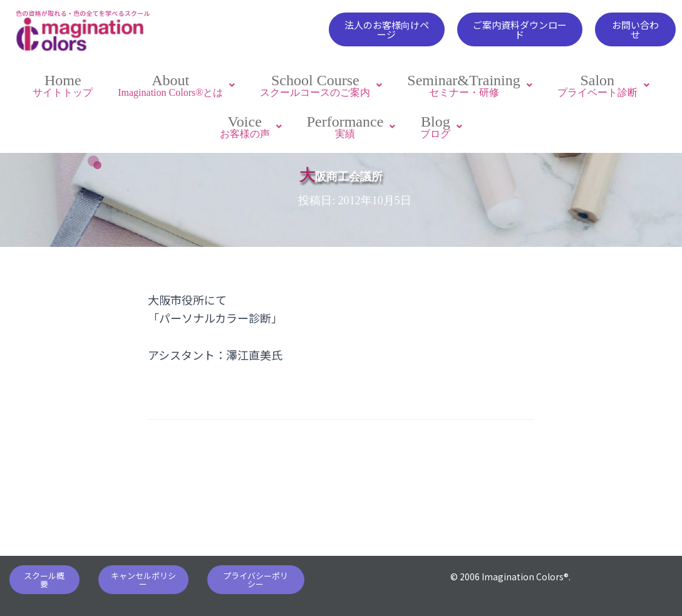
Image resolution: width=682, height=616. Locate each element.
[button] (386, 29)
